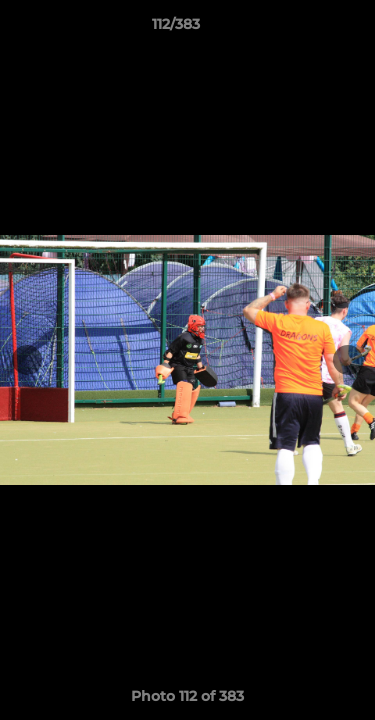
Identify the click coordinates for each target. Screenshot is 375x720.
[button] (303, 29)
